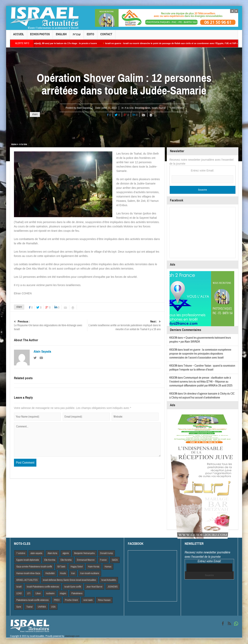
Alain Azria (52, 553)
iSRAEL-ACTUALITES (27, 580)
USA (53, 607)
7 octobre (21, 553)
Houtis (63, 573)
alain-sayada (36, 553)
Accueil (19, 36)
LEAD (19, 593)
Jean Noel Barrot (94, 587)
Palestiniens (77, 593)
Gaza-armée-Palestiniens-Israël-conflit (34, 567)
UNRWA (42, 607)
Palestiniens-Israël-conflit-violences (32, 600)
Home (14, 144)
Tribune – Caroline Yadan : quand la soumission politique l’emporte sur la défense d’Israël (202, 368)
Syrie (19, 607)
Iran (73, 573)
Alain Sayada (83, 108)
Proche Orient (71, 600)
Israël (154, 108)
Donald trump (106, 553)
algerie (66, 553)
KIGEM (173, 338)
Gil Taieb (61, 567)
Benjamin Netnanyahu (84, 553)
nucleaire (50, 593)
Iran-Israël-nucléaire (90, 573)
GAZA (115, 560)
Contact (106, 36)
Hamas (108, 567)
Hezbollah (50, 573)
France (103, 560)
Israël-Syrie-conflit (73, 587)
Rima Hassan (104, 600)
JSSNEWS (113, 587)
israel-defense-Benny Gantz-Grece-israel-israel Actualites (69, 580)
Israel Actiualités (109, 580)
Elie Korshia (66, 560)
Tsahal (162, 108)
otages (63, 593)
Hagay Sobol (77, 567)
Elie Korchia (50, 560)
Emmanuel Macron (86, 560)
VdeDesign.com (72, 636)
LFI (29, 593)
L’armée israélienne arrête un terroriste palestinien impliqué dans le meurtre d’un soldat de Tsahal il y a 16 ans (124, 325)
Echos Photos (40, 36)
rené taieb (88, 600)
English (61, 36)
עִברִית (77, 36)
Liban (38, 593)
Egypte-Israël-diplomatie (28, 560)
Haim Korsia (94, 567)
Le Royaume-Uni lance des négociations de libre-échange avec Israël (51, 325)
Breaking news (143, 108)
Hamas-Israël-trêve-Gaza (28, 573)
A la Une (129, 108)
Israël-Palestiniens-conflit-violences (43, 587)
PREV (57, 600)
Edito (90, 36)
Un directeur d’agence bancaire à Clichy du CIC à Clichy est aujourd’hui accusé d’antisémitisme (202, 396)
